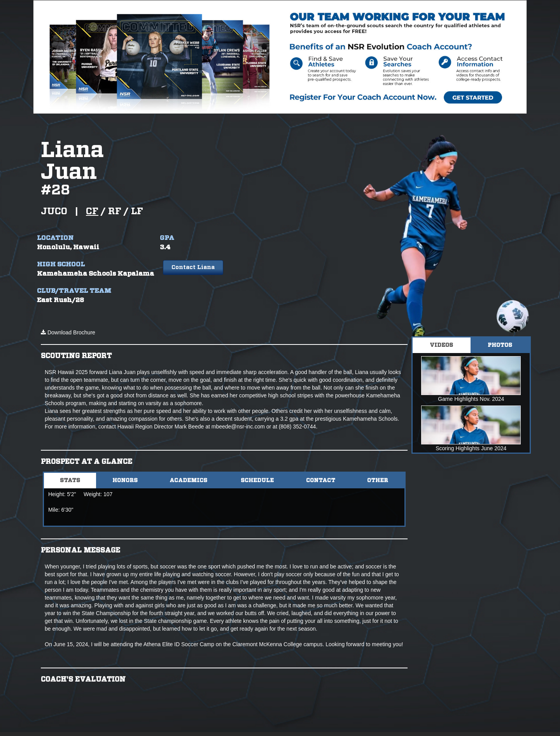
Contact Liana (193, 267)
